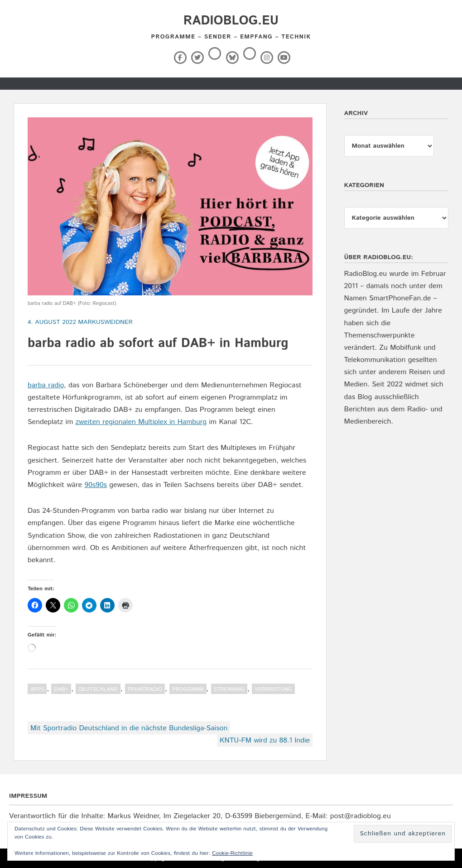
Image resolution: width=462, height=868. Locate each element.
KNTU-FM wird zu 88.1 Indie (265, 740)
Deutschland (98, 689)
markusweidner (105, 322)
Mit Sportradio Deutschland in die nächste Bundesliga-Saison (129, 728)
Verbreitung (273, 689)
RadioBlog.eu (231, 21)
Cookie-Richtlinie (232, 853)
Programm (188, 689)
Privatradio (145, 689)
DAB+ (61, 689)
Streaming (229, 689)
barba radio (46, 385)
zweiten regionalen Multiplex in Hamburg (141, 422)
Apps (37, 689)
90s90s (95, 485)
